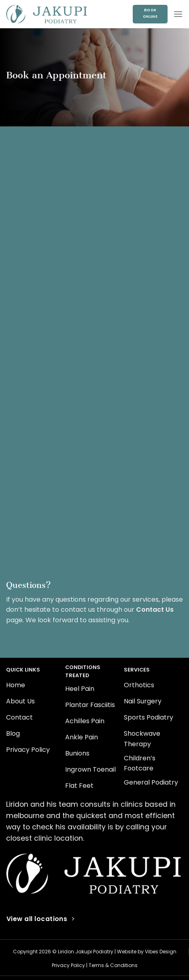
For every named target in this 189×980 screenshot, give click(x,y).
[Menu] (178, 14)
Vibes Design (161, 952)
